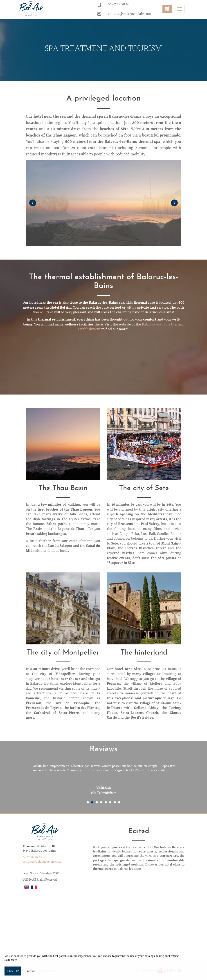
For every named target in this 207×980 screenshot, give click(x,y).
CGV (56, 873)
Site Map (46, 873)
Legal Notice (30, 873)
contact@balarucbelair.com (129, 14)
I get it (13, 971)
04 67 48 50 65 (119, 4)
